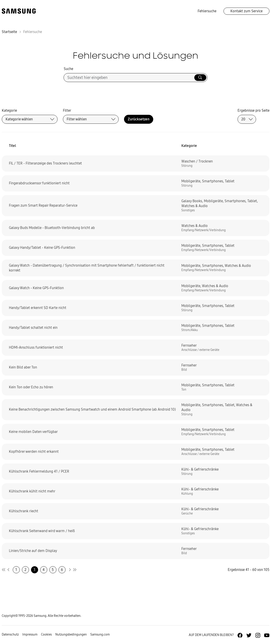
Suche (68, 69)
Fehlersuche (207, 11)
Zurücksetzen (139, 119)
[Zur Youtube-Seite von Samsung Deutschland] (267, 635)
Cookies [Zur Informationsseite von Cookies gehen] (46, 635)
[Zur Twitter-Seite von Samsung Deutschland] (249, 635)
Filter (67, 110)
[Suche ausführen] (200, 78)
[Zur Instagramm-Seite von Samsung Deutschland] (258, 635)
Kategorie (9, 110)
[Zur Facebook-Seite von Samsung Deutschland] (240, 635)
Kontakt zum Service (246, 11)
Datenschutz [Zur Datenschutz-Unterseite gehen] (10, 635)
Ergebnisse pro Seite (253, 110)
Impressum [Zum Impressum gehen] (30, 635)
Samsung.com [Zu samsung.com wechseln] (100, 635)
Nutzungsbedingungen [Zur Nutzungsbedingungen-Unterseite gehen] (71, 635)
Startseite (9, 32)
